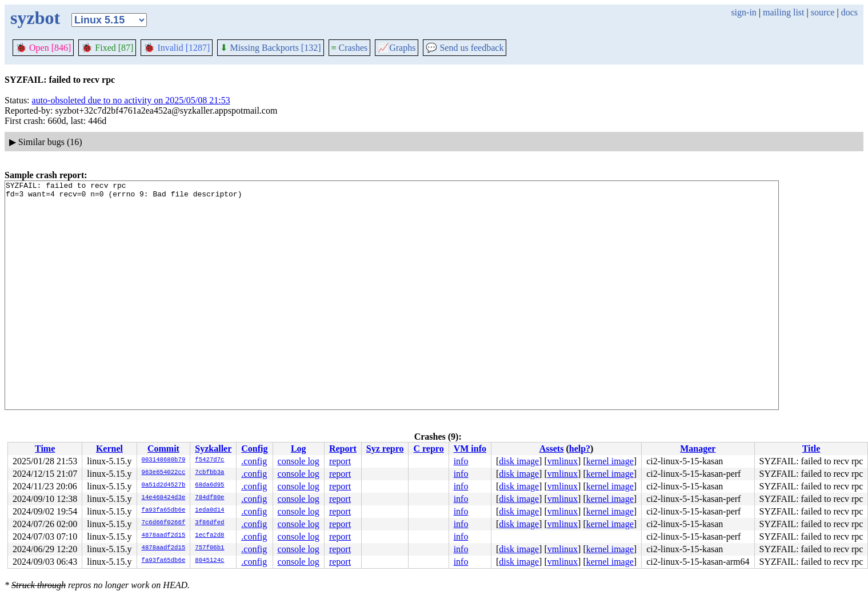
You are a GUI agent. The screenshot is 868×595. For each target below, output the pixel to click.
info (461, 461)
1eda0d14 (209, 510)
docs (849, 12)
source (823, 12)
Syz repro (385, 449)
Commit (163, 449)
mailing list (783, 12)
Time (45, 449)
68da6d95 (209, 485)
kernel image (610, 461)
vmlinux (563, 461)
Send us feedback (465, 48)
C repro (428, 449)
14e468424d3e (164, 498)
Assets (552, 449)
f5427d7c (209, 460)
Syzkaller (213, 449)
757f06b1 (209, 548)
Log (299, 449)
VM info (470, 449)
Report (343, 449)
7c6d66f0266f (164, 523)
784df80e (209, 498)
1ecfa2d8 (209, 536)
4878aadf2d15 (164, 536)
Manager (698, 449)
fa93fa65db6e (164, 510)
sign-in (743, 12)
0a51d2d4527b (164, 485)
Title (811, 449)
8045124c (209, 561)
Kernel (109, 449)
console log (299, 461)
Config (254, 449)
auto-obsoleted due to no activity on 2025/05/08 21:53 (131, 100)
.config (254, 461)
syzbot (35, 18)
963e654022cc (164, 473)
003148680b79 (164, 460)
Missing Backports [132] (270, 48)
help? (580, 449)
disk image (519, 461)
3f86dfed (209, 523)
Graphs (397, 48)
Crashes (350, 48)
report (340, 461)
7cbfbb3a (209, 473)
